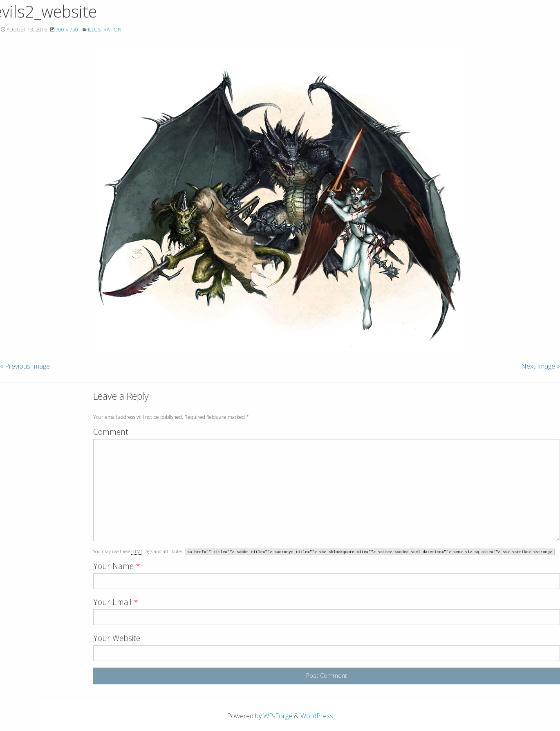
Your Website (117, 638)
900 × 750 (67, 30)
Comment (111, 432)
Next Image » (541, 366)
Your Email (116, 602)
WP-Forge (278, 716)
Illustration (105, 30)
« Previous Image (25, 366)
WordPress (317, 716)
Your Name (117, 566)
